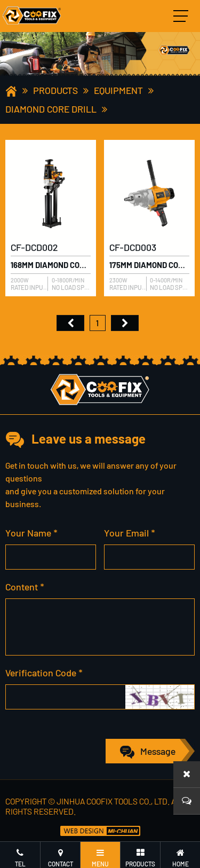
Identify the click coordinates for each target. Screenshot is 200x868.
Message (158, 751)
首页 (70, 326)
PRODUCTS (55, 90)
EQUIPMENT (118, 90)
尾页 (125, 326)
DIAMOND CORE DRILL (51, 109)
